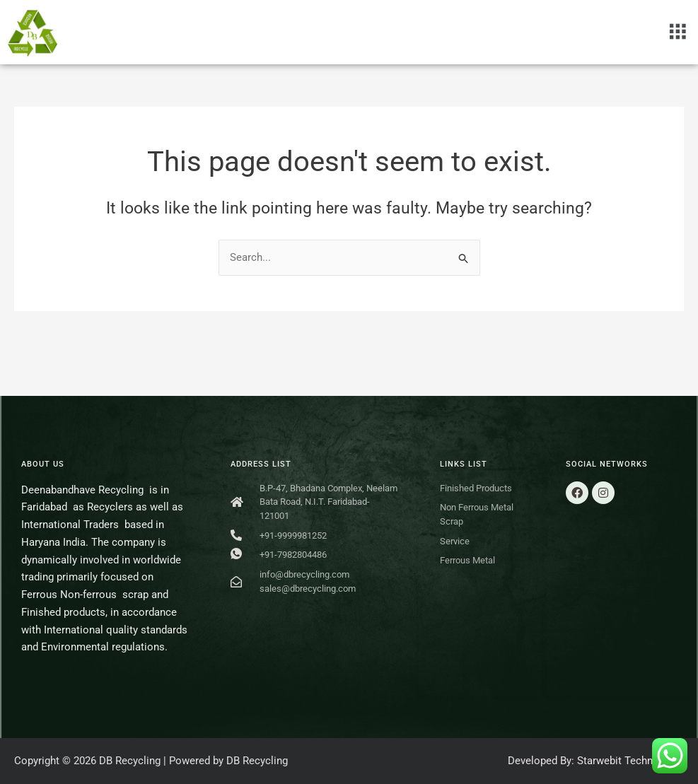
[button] (678, 32)
